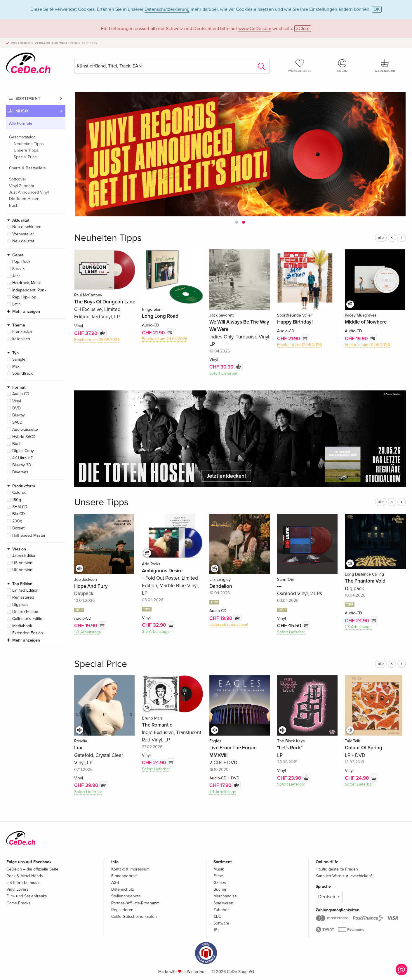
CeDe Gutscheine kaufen (134, 916)
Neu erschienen (27, 227)
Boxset (18, 528)
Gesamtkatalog (22, 137)
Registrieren (122, 910)
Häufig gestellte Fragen (337, 869)
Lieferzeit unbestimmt (229, 624)
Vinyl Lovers (18, 889)
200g (17, 521)
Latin (16, 304)
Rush (14, 205)
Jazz (16, 276)
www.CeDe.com (255, 29)
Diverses (20, 472)
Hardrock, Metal (26, 283)
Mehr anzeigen (26, 311)
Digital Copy (23, 451)
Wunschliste (300, 66)
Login (342, 66)
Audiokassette (25, 429)
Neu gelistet (23, 241)
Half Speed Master (29, 535)
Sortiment (28, 99)
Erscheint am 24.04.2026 (165, 339)
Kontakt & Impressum (130, 869)
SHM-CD (20, 507)
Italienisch (21, 339)
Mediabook (22, 626)
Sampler (20, 359)
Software (221, 923)
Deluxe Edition (25, 612)
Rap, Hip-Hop (24, 297)
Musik (22, 111)
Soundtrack (22, 373)
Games (220, 883)
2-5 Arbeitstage (156, 631)
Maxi (16, 366)
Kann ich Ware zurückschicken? (344, 876)
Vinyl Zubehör (22, 186)
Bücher (220, 889)
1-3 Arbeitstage (88, 632)
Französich (22, 332)
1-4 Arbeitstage (223, 792)
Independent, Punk (29, 290)
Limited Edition (25, 590)
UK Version (22, 570)
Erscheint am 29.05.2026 (97, 340)
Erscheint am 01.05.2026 (367, 345)
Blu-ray (19, 415)
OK (377, 9)
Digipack (20, 605)
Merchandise (225, 896)
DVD (16, 408)
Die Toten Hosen (24, 199)
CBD (218, 916)
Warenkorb (385, 66)
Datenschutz (123, 889)
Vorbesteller (23, 234)
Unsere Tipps (26, 150)
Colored (19, 492)
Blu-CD (19, 514)
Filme (218, 876)
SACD (17, 422)
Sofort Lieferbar (223, 373)
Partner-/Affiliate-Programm (135, 903)
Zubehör (221, 910)
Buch (17, 444)
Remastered (23, 597)
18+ (216, 930)
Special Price (25, 157)
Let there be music (23, 883)
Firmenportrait (124, 876)
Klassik (18, 269)
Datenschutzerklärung (167, 9)
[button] (237, 222)
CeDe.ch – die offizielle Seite (32, 869)
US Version (22, 563)
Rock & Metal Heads (25, 876)
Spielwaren (223, 903)
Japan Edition (24, 556)
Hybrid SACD (24, 437)
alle (381, 238)
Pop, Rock (21, 261)
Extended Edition (28, 633)
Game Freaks (18, 903)
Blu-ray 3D (22, 465)
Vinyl (17, 401)
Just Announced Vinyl (29, 192)
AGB (115, 883)
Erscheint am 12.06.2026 (299, 345)
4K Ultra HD (23, 458)
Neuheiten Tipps (29, 144)
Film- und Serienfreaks (27, 896)
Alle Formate (21, 123)
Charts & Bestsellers (27, 168)
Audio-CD (21, 394)
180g (17, 500)
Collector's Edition (28, 619)
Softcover (18, 179)
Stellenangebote (126, 896)
